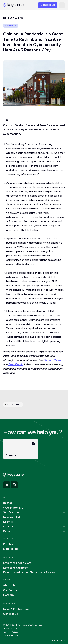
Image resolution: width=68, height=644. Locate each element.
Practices (9, 544)
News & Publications (16, 609)
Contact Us (11, 614)
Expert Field (11, 549)
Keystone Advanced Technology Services (30, 573)
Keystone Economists (17, 563)
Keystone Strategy (16, 568)
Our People (10, 590)
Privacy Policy (11, 632)
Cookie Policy (10, 635)
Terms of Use (10, 628)
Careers (8, 595)
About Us (9, 585)
